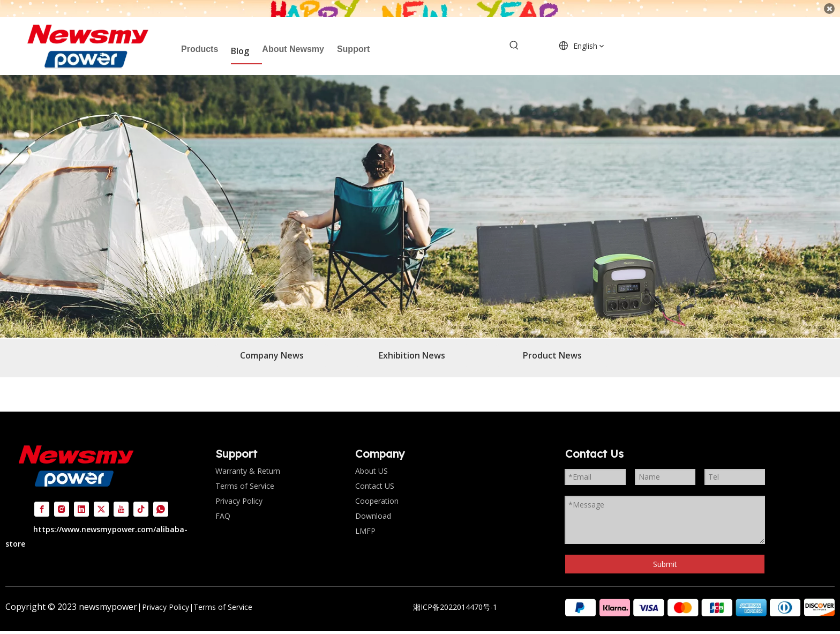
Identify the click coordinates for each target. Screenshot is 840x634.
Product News (552, 345)
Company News (272, 345)
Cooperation (377, 490)
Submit (665, 553)
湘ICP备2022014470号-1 (455, 596)
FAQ (223, 505)
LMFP (365, 520)
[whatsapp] (161, 498)
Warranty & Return (248, 460)
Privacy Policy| (168, 596)
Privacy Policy (239, 490)
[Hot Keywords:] (514, 35)
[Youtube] (121, 498)
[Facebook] (42, 498)
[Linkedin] (81, 498)
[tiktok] (141, 498)
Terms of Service (245, 475)
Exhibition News (412, 345)
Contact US (375, 475)
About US (372, 460)
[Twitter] (101, 498)
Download (373, 505)
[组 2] (700, 597)
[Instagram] (62, 498)
